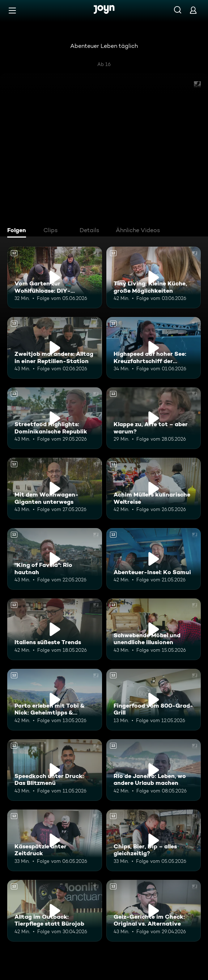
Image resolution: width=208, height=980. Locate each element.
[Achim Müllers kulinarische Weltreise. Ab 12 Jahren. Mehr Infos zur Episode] (154, 489)
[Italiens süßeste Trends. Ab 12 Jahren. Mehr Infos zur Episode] (55, 629)
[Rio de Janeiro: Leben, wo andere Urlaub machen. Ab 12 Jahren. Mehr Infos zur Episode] (154, 770)
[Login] (193, 10)
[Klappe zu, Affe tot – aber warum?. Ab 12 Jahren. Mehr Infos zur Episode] (154, 418)
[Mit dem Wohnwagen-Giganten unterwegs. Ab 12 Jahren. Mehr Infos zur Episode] (55, 489)
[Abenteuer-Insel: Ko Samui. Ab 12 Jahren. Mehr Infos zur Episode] (154, 559)
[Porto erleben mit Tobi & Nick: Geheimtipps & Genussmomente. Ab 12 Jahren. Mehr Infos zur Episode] (55, 700)
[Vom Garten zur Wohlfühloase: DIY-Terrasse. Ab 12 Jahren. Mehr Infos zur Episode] (55, 277)
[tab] (18, 231)
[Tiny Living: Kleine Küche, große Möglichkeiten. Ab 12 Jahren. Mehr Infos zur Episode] (154, 277)
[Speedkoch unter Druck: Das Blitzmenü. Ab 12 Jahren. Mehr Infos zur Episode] (55, 770)
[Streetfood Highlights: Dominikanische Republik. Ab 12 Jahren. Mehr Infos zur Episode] (55, 418)
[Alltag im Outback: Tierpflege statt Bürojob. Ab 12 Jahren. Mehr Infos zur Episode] (55, 911)
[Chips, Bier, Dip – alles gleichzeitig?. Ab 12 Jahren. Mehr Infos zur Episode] (154, 840)
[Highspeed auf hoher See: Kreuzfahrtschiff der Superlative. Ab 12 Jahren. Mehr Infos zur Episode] (154, 348)
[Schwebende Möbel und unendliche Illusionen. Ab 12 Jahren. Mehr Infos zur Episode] (154, 629)
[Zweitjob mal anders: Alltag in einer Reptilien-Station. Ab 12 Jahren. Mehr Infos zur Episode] (55, 348)
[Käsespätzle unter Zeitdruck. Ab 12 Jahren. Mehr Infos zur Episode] (55, 840)
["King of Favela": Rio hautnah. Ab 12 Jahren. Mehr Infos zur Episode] (55, 559)
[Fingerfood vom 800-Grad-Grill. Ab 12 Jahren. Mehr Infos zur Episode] (154, 700)
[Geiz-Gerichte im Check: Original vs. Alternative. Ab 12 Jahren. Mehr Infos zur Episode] (154, 911)
